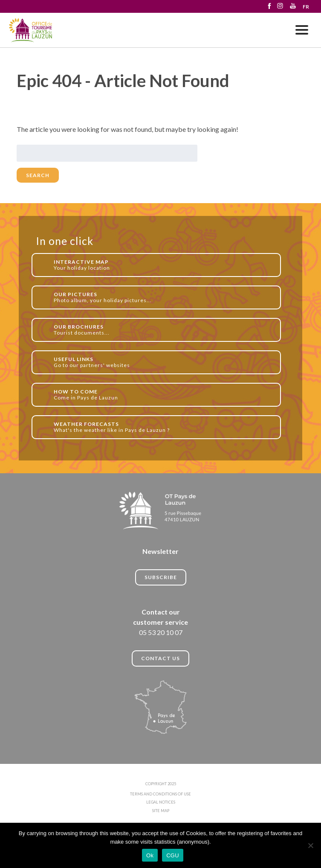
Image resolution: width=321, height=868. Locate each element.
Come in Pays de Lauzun (163, 395)
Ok (150, 855)
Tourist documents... (163, 330)
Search (38, 175)
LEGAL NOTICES (161, 802)
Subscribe (161, 577)
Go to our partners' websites (163, 362)
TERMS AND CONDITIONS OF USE (160, 794)
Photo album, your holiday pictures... (163, 297)
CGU (173, 855)
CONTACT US (160, 658)
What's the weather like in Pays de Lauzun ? (163, 427)
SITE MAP (161, 811)
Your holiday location (163, 265)
